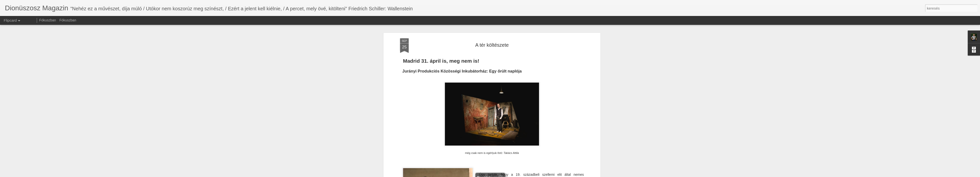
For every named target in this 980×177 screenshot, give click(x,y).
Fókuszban (48, 20)
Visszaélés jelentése (521, 174)
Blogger (503, 174)
